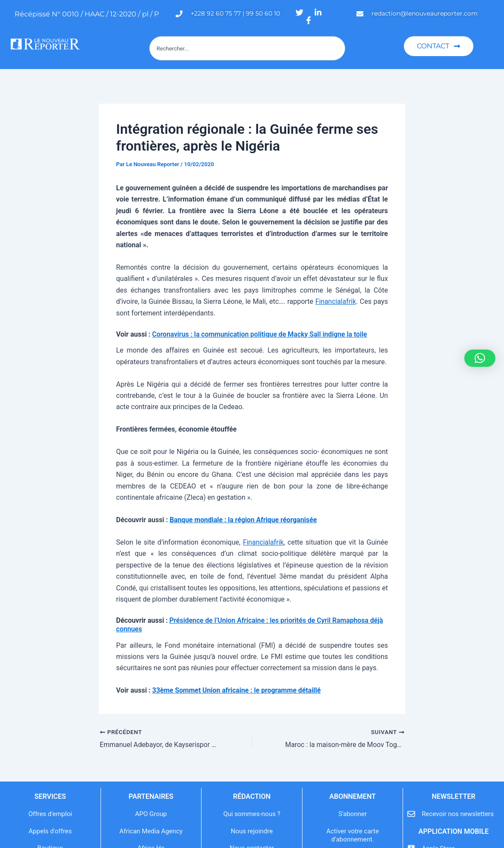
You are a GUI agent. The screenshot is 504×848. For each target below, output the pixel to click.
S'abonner (353, 814)
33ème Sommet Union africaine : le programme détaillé (238, 690)
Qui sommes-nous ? (252, 814)
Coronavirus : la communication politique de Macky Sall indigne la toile (261, 334)
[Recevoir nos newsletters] (411, 814)
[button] (480, 358)
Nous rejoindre (252, 831)
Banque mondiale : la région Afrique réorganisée (244, 520)
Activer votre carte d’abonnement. (353, 835)
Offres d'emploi (50, 814)
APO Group (151, 814)
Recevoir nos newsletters (458, 814)
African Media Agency (151, 831)
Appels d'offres (50, 831)
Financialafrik (335, 301)
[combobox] (247, 48)
